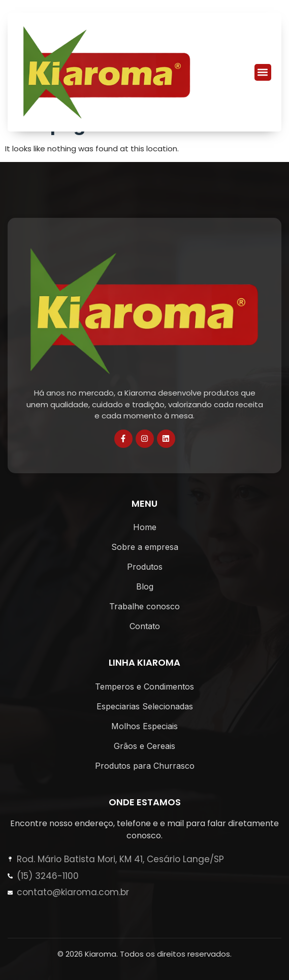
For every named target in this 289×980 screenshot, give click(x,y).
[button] (263, 72)
